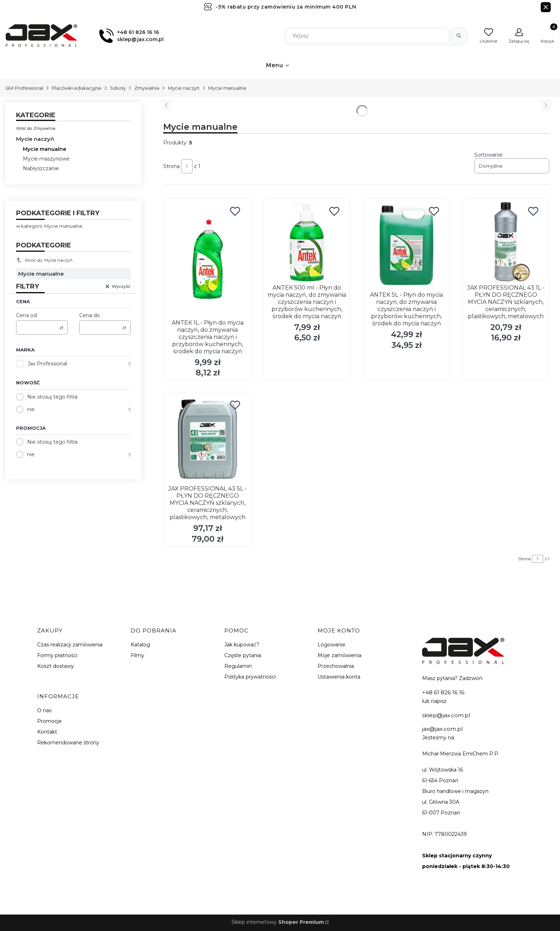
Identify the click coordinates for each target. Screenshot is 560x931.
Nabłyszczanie (41, 168)
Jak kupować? (242, 645)
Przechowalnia (336, 666)
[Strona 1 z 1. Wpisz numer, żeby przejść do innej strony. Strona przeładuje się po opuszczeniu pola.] (187, 166)
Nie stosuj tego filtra (52, 397)
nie (31, 409)
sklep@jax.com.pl (446, 715)
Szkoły (118, 88)
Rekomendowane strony (68, 743)
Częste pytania (243, 655)
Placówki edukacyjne (77, 88)
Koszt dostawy (56, 666)
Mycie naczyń (184, 88)
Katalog (140, 645)
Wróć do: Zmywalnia (36, 128)
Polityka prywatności (250, 677)
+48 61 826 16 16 (443, 692)
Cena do (90, 315)
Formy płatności (57, 655)
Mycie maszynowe (46, 159)
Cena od (26, 315)
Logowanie (331, 645)
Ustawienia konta (339, 677)
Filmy (137, 655)
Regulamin (238, 666)
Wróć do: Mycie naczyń (44, 260)
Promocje (49, 721)
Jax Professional (47, 364)
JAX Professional (24, 88)
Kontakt (47, 732)
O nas (44, 710)
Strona (171, 166)
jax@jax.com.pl (442, 729)
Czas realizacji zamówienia (70, 645)
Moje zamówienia (339, 655)
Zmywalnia (147, 88)
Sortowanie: (489, 155)
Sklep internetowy (278, 922)
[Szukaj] (459, 36)
